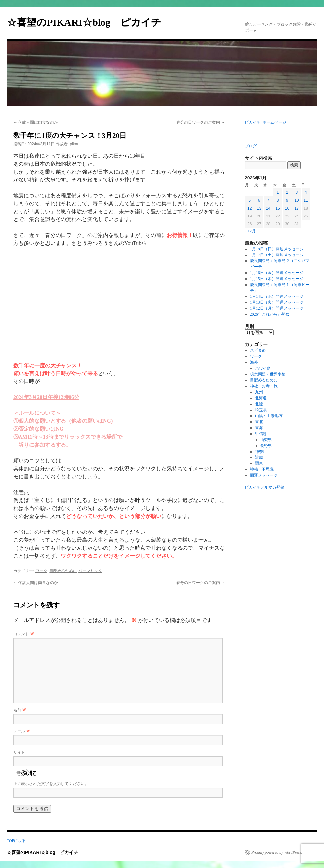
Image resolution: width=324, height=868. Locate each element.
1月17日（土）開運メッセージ (277, 255)
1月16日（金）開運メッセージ (277, 273)
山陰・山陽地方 (269, 416)
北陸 (259, 404)
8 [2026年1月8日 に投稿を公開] (278, 200)
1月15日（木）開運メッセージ (277, 279)
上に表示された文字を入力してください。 (51, 784)
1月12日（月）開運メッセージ (277, 308)
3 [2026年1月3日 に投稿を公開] (296, 192)
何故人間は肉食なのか (36, 122)
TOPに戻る (16, 841)
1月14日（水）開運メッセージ (277, 296)
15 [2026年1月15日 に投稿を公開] (278, 208)
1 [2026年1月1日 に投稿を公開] (278, 192)
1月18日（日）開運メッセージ (277, 249)
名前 (20, 710)
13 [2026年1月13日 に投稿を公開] (259, 208)
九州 (259, 392)
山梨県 (266, 440)
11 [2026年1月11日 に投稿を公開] (306, 200)
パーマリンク (90, 571)
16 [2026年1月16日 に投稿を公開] (287, 208)
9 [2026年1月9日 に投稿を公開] (287, 200)
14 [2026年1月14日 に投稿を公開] (268, 208)
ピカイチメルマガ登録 (264, 487)
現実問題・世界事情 (268, 374)
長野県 (266, 446)
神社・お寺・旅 (264, 386)
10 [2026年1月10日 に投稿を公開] (296, 200)
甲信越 (261, 434)
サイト (19, 752)
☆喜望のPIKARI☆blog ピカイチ (89, 22)
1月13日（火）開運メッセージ (277, 302)
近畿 (259, 457)
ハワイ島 (263, 368)
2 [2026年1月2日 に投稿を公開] (287, 192)
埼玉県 (261, 410)
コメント (24, 634)
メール (22, 731)
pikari (75, 144)
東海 (259, 428)
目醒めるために (63, 571)
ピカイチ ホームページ (265, 122)
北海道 (261, 398)
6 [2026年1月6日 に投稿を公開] (259, 200)
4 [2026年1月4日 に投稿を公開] (306, 192)
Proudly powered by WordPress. (277, 852)
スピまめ (258, 350)
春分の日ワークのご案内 (201, 122)
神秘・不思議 (262, 469)
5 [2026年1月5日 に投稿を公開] (249, 200)
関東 (259, 463)
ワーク (41, 571)
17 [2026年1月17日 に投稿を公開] (296, 208)
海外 (254, 362)
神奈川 (261, 452)
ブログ (251, 146)
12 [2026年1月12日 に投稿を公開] (249, 208)
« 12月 (250, 231)
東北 (259, 422)
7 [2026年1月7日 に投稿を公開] (268, 200)
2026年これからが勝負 (270, 314)
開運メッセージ (264, 475)
